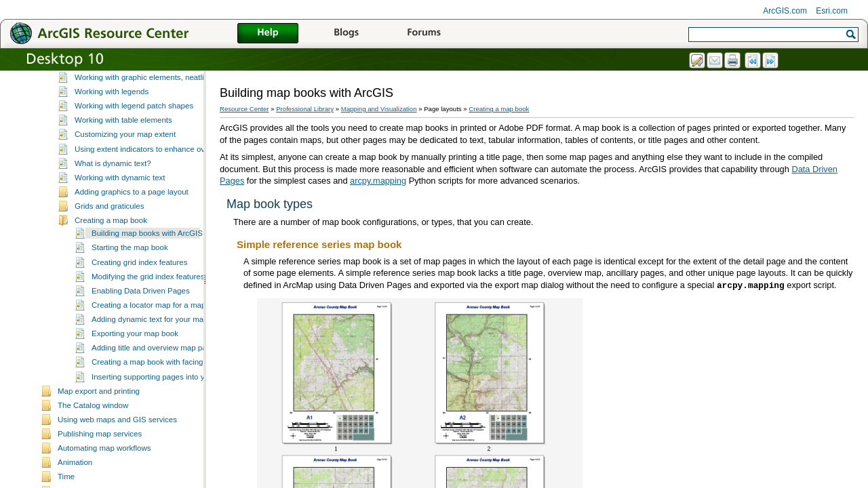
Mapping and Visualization (379, 109)
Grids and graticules (109, 240)
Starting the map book (130, 281)
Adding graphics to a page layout (132, 226)
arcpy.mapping (378, 181)
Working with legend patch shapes (134, 140)
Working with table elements (123, 154)
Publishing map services (100, 468)
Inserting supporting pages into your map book (172, 411)
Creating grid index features (139, 296)
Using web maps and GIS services (117, 453)
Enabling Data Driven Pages (141, 325)
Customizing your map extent (125, 168)
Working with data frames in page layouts (146, 83)
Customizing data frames (118, 97)
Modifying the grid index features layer (158, 310)
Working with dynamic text (120, 211)
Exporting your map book (135, 367)
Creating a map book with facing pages (159, 396)
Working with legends (112, 125)
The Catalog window (93, 439)
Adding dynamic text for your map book (159, 353)
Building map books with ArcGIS (147, 267)
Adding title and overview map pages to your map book (186, 382)
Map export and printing (99, 425)
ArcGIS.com (785, 11)
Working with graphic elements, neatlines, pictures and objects (182, 111)
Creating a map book (111, 254)
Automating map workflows (104, 482)
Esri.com (832, 11)
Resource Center (244, 109)
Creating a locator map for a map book (158, 339)
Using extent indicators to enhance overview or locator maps (179, 183)
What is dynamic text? (113, 197)
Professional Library (305, 109)
